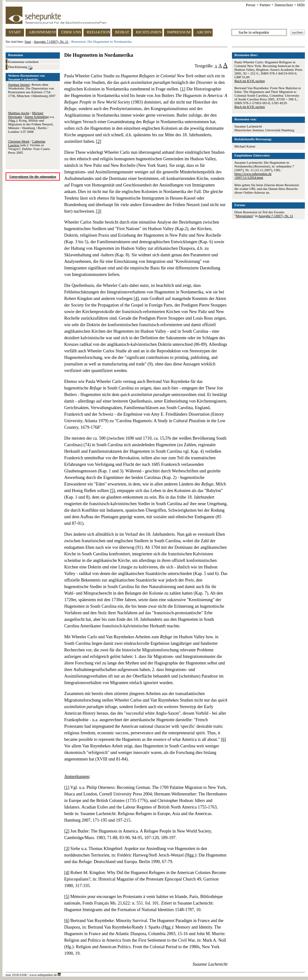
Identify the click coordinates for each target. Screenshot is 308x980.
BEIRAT (122, 32)
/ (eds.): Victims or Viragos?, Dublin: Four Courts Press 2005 (29, 147)
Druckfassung (20, 67)
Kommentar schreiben (23, 62)
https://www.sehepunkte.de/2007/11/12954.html (253, 176)
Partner (265, 5)
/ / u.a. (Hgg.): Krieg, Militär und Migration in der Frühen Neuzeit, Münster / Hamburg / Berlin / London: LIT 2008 (31, 122)
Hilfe (301, 5)
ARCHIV (204, 32)
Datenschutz (284, 5)
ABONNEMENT (43, 32)
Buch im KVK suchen (250, 81)
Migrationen (244, 216)
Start (28, 41)
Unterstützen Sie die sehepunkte (33, 176)
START (15, 32)
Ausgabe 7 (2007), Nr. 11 (51, 41)
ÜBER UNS (71, 32)
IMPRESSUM (179, 32)
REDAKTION (99, 32)
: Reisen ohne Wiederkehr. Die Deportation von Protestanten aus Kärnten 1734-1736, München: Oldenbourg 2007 (32, 90)
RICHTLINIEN (149, 32)
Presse (251, 5)
